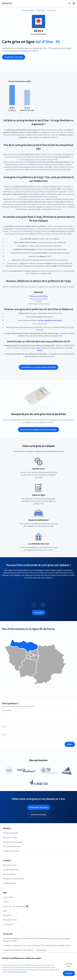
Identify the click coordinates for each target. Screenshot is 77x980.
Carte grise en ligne (10, 837)
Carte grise (39, 613)
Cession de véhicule (10, 833)
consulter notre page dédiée (17, 972)
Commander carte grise (14, 57)
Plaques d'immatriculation (13, 842)
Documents (7, 915)
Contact (6, 902)
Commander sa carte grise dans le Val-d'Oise (38, 367)
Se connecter (8, 924)
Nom (4, 726)
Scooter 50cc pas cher (11, 851)
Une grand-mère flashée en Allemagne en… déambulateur (25, 950)
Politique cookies (10, 883)
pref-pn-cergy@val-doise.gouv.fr (50, 320)
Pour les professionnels (12, 846)
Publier (70, 744)
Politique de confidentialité (13, 879)
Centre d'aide (8, 897)
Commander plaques (38, 815)
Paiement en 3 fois (10, 920)
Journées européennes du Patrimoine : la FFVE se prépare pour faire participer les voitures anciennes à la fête (37, 940)
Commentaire (7, 710)
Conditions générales (11, 870)
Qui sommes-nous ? (10, 865)
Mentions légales (9, 874)
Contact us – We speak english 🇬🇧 (16, 906)
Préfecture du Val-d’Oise (38, 296)
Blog (5, 911)
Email (4, 734)
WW (54, 266)
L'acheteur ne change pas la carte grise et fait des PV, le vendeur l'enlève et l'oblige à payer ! (37, 945)
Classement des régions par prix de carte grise (38, 430)
